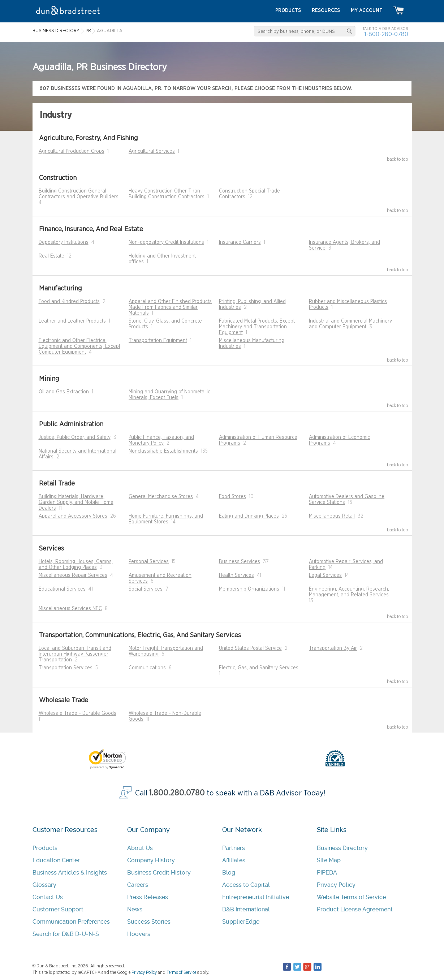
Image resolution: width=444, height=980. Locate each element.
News (135, 909)
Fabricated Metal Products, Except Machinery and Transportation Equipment (257, 327)
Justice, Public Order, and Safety (75, 437)
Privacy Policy (336, 885)
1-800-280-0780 (386, 34)
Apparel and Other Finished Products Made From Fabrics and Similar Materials (170, 307)
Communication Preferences (71, 922)
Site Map (329, 860)
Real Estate (51, 256)
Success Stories (149, 922)
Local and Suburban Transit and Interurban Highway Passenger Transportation (75, 654)
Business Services (240, 562)
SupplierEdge (241, 922)
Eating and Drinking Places (249, 516)
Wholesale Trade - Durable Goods (77, 713)
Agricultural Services (152, 151)
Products (45, 848)
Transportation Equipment (158, 341)
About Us (140, 848)
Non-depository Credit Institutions (166, 242)
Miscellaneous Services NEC (70, 609)
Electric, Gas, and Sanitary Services (259, 668)
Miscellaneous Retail (332, 516)
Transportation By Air (333, 648)
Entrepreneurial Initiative (256, 897)
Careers (138, 885)
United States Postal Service (250, 648)
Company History (151, 860)
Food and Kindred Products (69, 302)
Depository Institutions (64, 242)
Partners (234, 848)
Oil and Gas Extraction (64, 392)
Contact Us (48, 897)
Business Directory (342, 848)
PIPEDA (327, 873)
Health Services (236, 575)
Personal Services (149, 562)
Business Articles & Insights (70, 873)
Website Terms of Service (351, 897)
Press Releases (148, 897)
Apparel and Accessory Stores (73, 516)
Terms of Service (181, 972)
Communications (147, 668)
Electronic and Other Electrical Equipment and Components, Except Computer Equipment (79, 346)
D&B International (246, 909)
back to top (398, 159)
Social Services (146, 589)
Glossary (44, 885)
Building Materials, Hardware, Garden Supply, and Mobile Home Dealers (76, 502)
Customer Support (58, 909)
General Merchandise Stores (161, 497)
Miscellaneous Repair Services (73, 575)
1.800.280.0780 (177, 793)
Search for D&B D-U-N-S (66, 934)
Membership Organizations (249, 589)
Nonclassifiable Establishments (163, 451)
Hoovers (139, 934)
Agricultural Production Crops (72, 151)
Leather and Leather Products (72, 321)
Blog (229, 873)
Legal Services (325, 575)
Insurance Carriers (240, 242)
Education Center (56, 860)
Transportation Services (66, 668)
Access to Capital (246, 885)
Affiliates (234, 860)
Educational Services (62, 589)
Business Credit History (159, 873)
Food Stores (232, 497)
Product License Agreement (355, 909)
